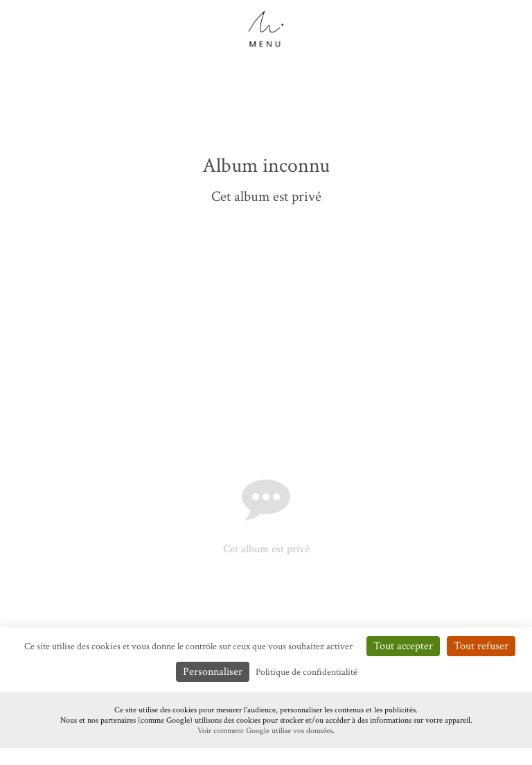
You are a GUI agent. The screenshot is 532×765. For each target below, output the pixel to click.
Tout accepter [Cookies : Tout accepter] (403, 646)
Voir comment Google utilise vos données (265, 731)
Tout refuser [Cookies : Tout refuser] (481, 646)
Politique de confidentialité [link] (307, 672)
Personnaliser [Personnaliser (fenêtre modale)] (213, 672)
